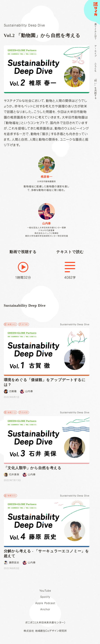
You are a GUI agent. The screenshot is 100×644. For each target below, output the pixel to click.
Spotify (45, 597)
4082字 (70, 270)
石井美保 (12, 475)
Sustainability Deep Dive (24, 25)
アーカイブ (95, 51)
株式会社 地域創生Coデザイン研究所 (45, 631)
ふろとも (95, 67)
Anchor (45, 609)
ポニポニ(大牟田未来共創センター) (45, 622)
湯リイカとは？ (95, 31)
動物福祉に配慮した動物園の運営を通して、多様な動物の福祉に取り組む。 (47, 174)
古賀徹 (10, 391)
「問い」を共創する (95, 88)
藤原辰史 (12, 563)
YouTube (45, 591)
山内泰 (26, 391)
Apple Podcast (45, 603)
